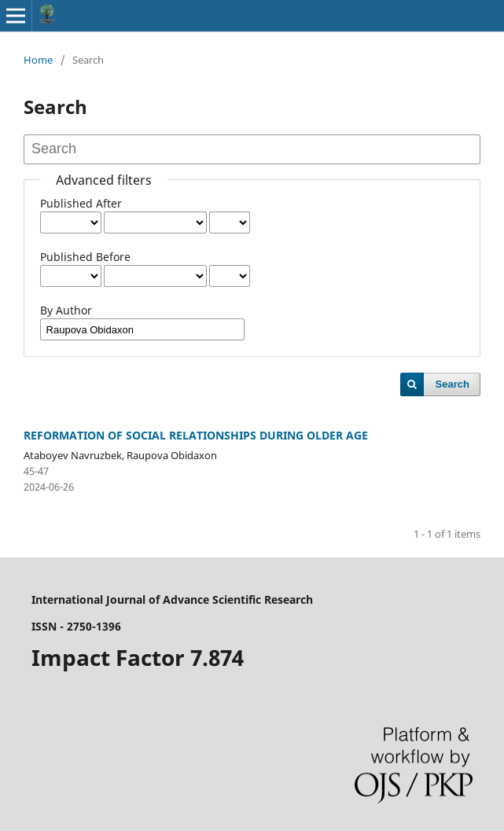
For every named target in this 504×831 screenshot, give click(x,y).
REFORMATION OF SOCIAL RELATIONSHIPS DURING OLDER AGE (196, 435)
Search (452, 384)
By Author (66, 310)
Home (38, 60)
